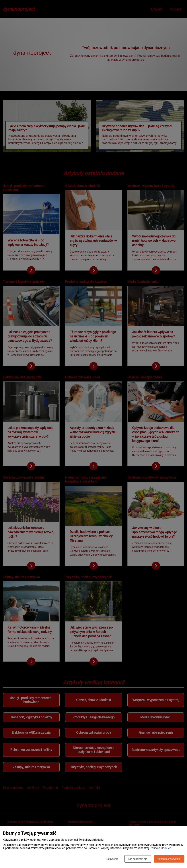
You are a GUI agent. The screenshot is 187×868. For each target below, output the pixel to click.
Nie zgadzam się (138, 859)
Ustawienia (112, 859)
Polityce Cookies (161, 848)
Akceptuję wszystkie (169, 859)
